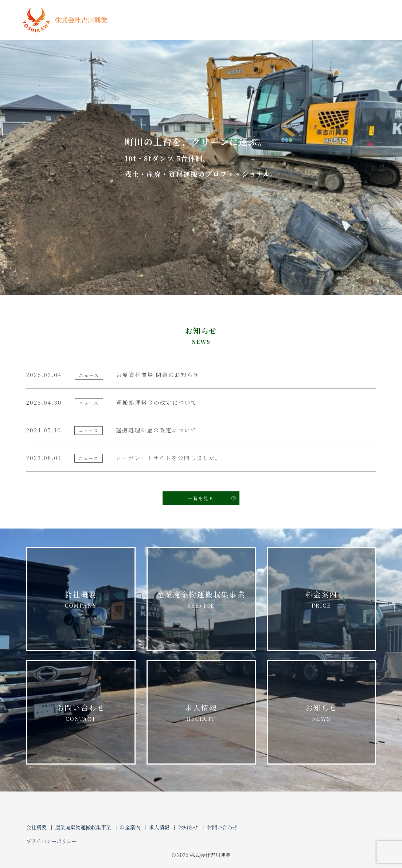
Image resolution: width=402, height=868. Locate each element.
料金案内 (321, 600)
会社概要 (81, 600)
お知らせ (321, 713)
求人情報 (201, 713)
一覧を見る (201, 498)
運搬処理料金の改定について (157, 402)
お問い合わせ (81, 713)
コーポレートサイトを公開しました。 (169, 458)
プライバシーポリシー (52, 841)
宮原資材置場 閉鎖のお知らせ (158, 375)
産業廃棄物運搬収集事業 (201, 600)
